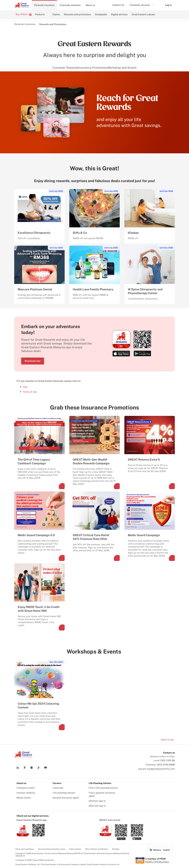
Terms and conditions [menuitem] (25, 849)
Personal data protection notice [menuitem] (52, 849)
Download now (33, 361)
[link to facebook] (25, 768)
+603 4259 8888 (166, 765)
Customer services (140, 5)
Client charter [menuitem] (75, 849)
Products (40, 14)
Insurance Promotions (93, 68)
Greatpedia (101, 14)
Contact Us (118, 5)
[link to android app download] (38, 836)
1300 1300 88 (167, 760)
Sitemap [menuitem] (116, 849)
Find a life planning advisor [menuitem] (103, 788)
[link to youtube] (46, 768)
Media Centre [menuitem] (24, 798)
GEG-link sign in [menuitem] (97, 806)
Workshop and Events (122, 68)
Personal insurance (44, 5)
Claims (56, 14)
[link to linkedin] (18, 768)
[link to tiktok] (39, 768)
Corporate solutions (70, 5)
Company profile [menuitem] (26, 788)
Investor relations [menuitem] (26, 793)
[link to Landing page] (23, 757)
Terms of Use (30, 392)
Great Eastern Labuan (143, 14)
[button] (157, 5)
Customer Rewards (65, 68)
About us (90, 5)
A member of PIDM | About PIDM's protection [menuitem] (35, 860)
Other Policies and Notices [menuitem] (97, 849)
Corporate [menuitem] (58, 788)
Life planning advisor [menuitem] (64, 793)
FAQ (25, 387)
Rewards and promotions (77, 14)
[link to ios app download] (23, 836)
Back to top (167, 740)
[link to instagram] (32, 768)
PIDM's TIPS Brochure (157, 862)
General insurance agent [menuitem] (66, 798)
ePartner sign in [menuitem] (97, 801)
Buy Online (24, 14)
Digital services (119, 14)
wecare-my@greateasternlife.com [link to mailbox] (156, 769)
